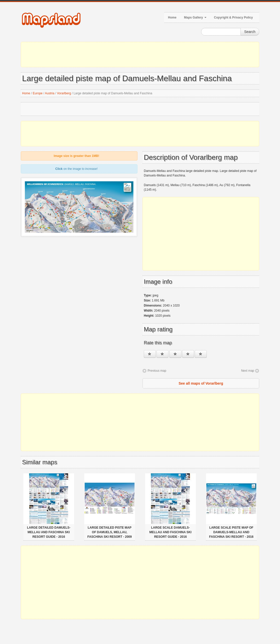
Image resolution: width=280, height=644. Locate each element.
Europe (38, 93)
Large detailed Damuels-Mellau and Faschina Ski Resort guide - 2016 (49, 532)
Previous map (157, 371)
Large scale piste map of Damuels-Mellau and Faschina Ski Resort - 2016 (231, 532)
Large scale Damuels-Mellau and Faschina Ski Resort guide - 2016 (170, 532)
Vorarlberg (64, 93)
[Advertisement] (140, 55)
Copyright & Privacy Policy (233, 17)
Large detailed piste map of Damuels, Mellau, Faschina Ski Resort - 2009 (110, 532)
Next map (248, 371)
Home (172, 17)
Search (250, 32)
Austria (50, 93)
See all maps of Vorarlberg (201, 383)
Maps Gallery (195, 17)
